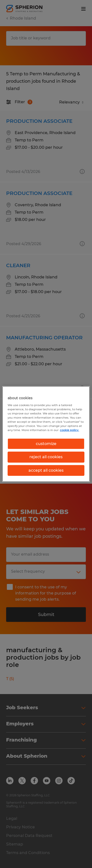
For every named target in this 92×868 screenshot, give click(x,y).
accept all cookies (46, 470)
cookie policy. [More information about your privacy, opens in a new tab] (69, 430)
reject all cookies (46, 457)
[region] (46, 434)
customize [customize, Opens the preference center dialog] (46, 444)
